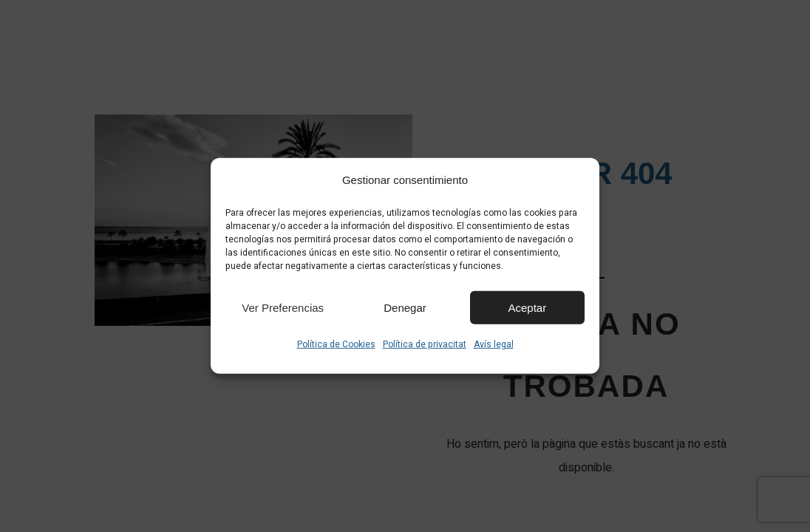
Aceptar (527, 307)
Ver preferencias (283, 307)
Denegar (405, 307)
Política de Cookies (336, 344)
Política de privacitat (425, 344)
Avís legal (494, 344)
